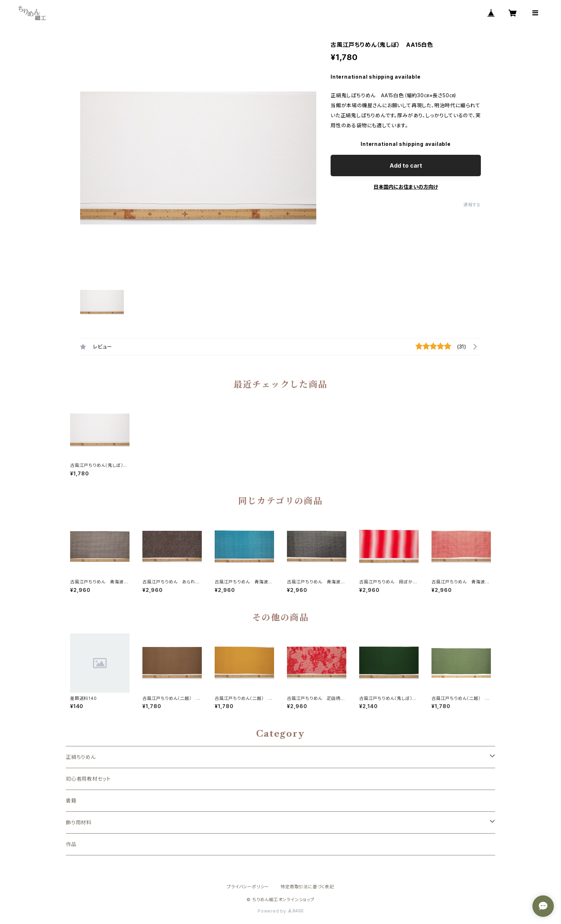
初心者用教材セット (88, 779)
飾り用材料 (79, 822)
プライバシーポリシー (248, 887)
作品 (71, 844)
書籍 (71, 801)
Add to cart (406, 165)
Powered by (280, 911)
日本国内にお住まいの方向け (406, 187)
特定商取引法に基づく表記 (307, 887)
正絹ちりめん (81, 757)
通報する (472, 205)
